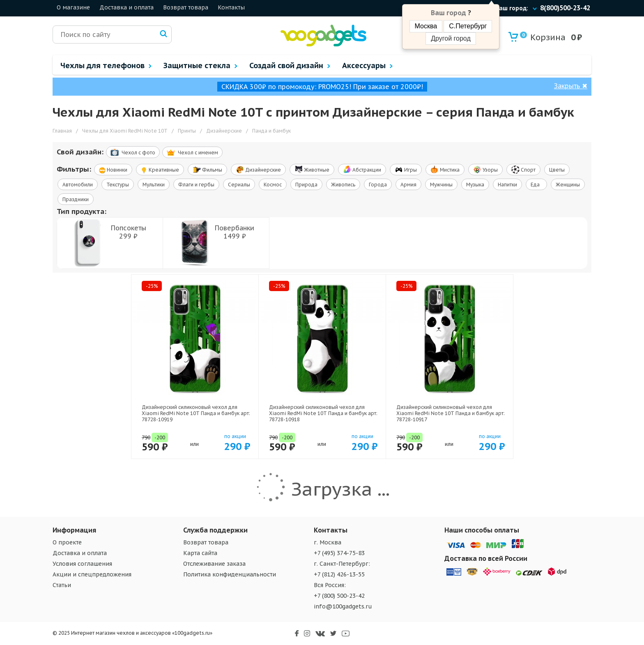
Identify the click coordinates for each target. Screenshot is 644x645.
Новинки (113, 170)
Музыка (475, 185)
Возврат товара (186, 7)
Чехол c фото (133, 152)
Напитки (507, 185)
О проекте (67, 542)
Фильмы (207, 170)
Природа (306, 185)
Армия (408, 185)
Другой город (451, 38)
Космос (273, 185)
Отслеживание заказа (214, 564)
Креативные (160, 170)
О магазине (73, 7)
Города (378, 185)
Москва (426, 26)
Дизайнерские (258, 170)
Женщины (568, 185)
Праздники (76, 199)
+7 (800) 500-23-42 (339, 596)
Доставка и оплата (126, 7)
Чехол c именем (192, 153)
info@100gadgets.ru (343, 606)
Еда (536, 185)
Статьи (62, 585)
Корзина (543, 37)
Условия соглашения (82, 564)
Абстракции (362, 170)
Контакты (231, 7)
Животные (312, 170)
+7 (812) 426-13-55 (339, 574)
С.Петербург (468, 26)
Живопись (343, 185)
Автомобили (78, 185)
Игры (406, 170)
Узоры (485, 170)
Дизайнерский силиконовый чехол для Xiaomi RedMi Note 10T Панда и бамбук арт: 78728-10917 (451, 413)
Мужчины (441, 185)
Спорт (523, 170)
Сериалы (239, 185)
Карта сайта (200, 553)
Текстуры (118, 185)
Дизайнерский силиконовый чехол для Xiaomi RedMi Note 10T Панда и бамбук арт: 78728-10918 (323, 413)
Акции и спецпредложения (92, 574)
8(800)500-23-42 (565, 8)
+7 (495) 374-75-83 (339, 553)
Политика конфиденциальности (230, 574)
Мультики (154, 185)
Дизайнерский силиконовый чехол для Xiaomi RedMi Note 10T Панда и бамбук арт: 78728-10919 (196, 413)
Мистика (445, 170)
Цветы (557, 170)
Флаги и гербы (196, 185)
